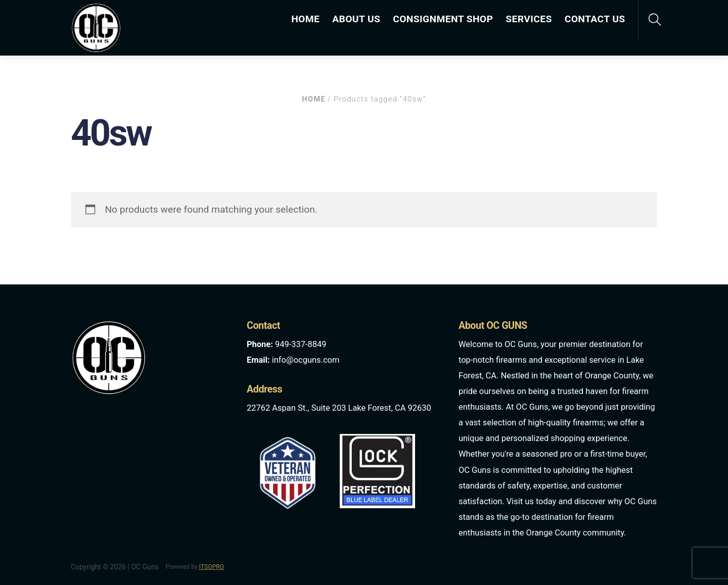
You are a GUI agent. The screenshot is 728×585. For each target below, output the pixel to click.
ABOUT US (356, 19)
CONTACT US (595, 19)
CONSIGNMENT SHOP (443, 19)
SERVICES (529, 19)
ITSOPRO (212, 567)
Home (314, 99)
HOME (305, 19)
